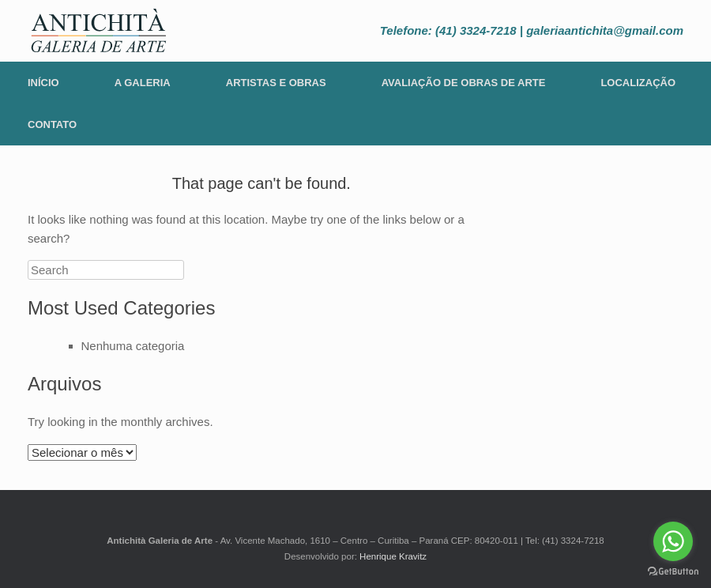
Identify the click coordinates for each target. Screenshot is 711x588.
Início (43, 83)
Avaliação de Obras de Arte (464, 83)
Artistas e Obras (276, 83)
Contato (52, 124)
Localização (638, 83)
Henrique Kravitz (393, 556)
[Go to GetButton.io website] (673, 572)
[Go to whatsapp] (673, 541)
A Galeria (143, 83)
